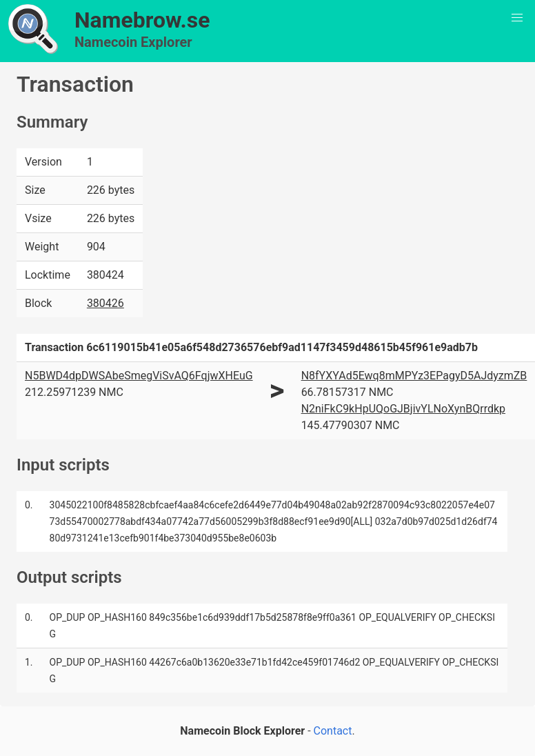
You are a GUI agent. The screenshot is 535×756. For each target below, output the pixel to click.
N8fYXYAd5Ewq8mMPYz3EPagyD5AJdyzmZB (414, 376)
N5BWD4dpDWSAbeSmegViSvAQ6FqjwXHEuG (139, 376)
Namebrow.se (142, 20)
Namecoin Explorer (133, 42)
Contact (333, 731)
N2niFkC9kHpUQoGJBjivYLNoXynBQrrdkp (403, 409)
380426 (105, 303)
